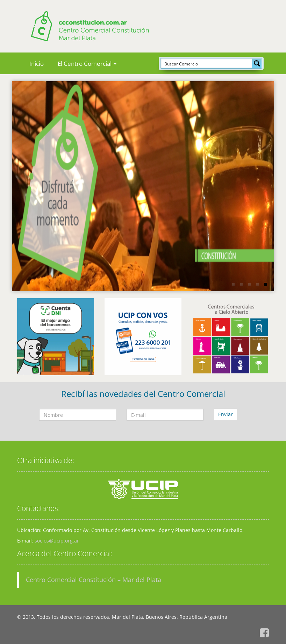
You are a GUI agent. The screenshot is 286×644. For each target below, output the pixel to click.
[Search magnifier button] (257, 63)
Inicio (37, 64)
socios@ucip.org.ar (57, 541)
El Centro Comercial (87, 64)
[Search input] (207, 63)
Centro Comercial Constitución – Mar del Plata (94, 580)
